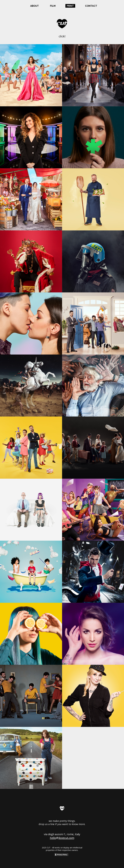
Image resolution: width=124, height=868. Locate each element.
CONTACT (91, 6)
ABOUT (35, 6)
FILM (53, 6)
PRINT (70, 6)
